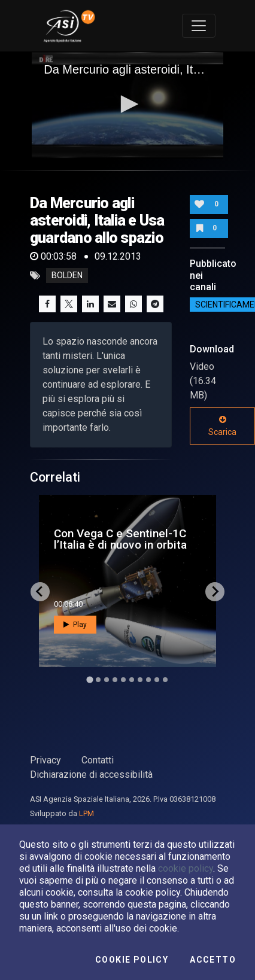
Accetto (213, 960)
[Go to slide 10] (165, 680)
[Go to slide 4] (115, 680)
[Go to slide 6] (132, 680)
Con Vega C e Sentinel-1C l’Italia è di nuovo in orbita (120, 539)
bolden (67, 276)
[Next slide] (215, 592)
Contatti (98, 760)
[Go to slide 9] (157, 680)
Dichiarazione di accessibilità (91, 774)
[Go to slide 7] (140, 680)
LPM (86, 813)
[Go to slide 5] (123, 680)
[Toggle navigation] (199, 26)
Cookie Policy (132, 960)
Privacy (45, 760)
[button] (127, 104)
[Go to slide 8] (148, 680)
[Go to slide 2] (98, 680)
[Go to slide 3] (107, 680)
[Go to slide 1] (89, 679)
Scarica (222, 426)
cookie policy (186, 868)
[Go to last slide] (40, 592)
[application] (127, 105)
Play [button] (75, 625)
